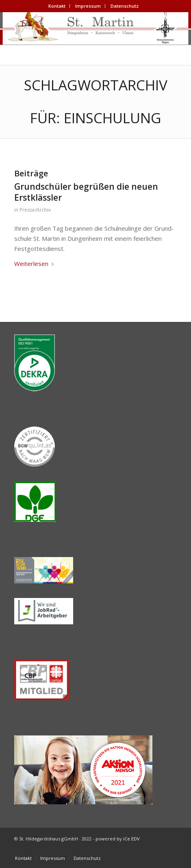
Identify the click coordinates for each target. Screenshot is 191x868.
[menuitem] (57, 6)
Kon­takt (57, 6)
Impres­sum (88, 6)
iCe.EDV (131, 839)
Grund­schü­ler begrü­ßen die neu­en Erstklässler (86, 192)
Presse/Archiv (35, 210)
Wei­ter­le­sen (36, 264)
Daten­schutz (125, 6)
